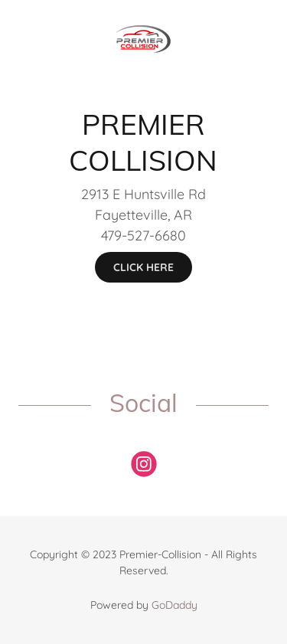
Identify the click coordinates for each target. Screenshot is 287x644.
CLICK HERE (143, 267)
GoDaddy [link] (174, 605)
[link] (143, 16)
